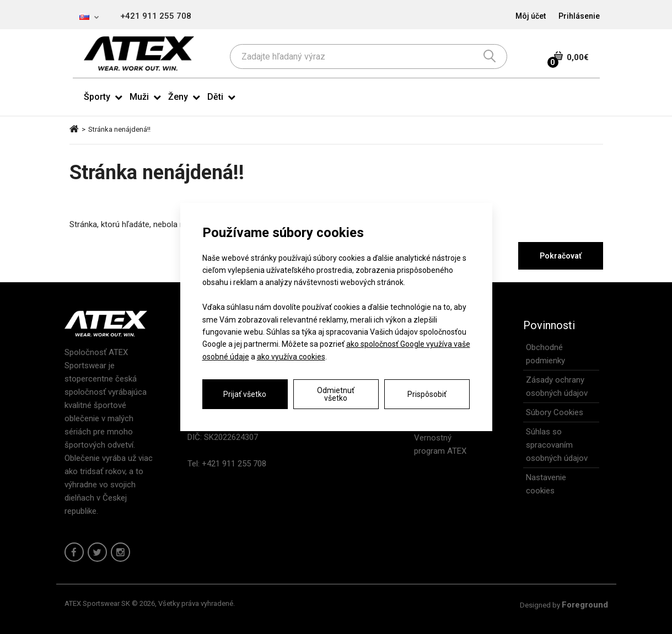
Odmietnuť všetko (336, 394)
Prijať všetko (245, 394)
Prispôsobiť (427, 394)
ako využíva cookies (291, 357)
